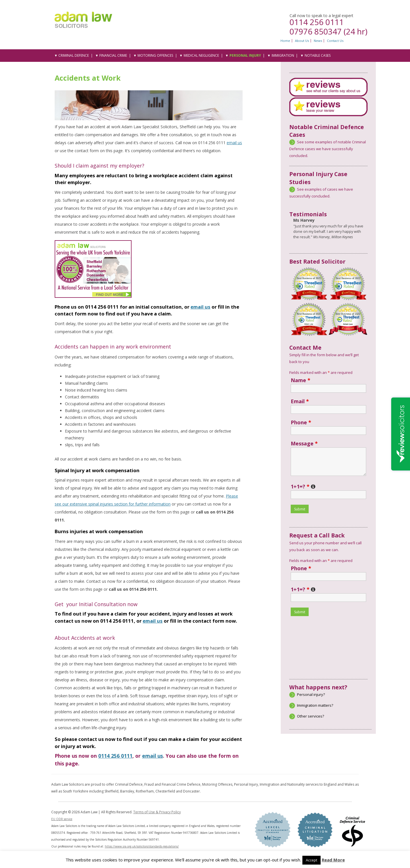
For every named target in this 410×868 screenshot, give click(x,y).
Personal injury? (311, 694)
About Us (302, 41)
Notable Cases (318, 55)
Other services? (310, 716)
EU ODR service (62, 819)
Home (285, 41)
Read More (333, 860)
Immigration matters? (315, 705)
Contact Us (335, 41)
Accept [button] (311, 860)
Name (301, 380)
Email (300, 401)
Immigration (283, 55)
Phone (301, 422)
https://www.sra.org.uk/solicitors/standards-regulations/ (142, 846)
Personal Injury (245, 55)
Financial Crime (113, 55)
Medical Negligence (201, 55)
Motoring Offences (155, 55)
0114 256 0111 (317, 22)
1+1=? (303, 486)
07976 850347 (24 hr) (328, 31)
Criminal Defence (74, 55)
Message (304, 443)
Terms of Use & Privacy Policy (157, 812)
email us (234, 143)
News (318, 41)
